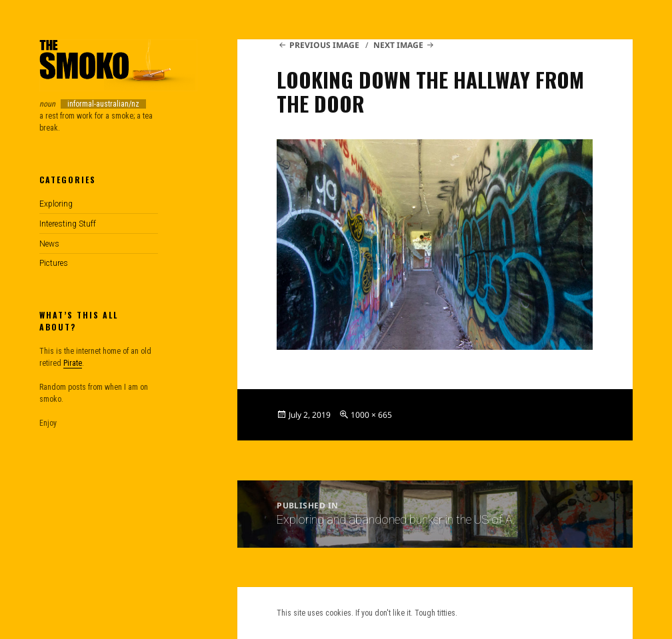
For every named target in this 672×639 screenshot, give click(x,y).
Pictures (54, 263)
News (49, 244)
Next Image (398, 45)
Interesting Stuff (68, 224)
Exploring (56, 204)
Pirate (73, 363)
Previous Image (324, 45)
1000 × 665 (371, 415)
